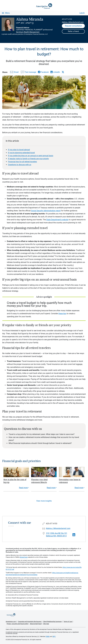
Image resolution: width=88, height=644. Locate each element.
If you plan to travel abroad (19, 150)
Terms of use (68, 622)
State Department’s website (57, 220)
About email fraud (36, 624)
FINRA (48, 637)
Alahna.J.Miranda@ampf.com (73, 22)
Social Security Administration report (46, 211)
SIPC (54, 637)
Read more (23, 488)
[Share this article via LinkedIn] (55, 72)
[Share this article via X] (63, 72)
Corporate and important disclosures (30, 622)
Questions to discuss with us (20, 165)
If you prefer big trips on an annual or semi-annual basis (31, 156)
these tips (62, 314)
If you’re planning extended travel (21, 153)
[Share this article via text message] (28, 73)
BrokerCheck (24, 557)
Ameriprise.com (11, 622)
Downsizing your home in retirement (70, 481)
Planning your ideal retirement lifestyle (39, 481)
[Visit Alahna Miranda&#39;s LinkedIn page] (74, 535)
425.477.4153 (67, 19)
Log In (82, 13)
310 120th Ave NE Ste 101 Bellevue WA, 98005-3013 (57, 535)
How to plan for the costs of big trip (15, 481)
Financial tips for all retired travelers (22, 162)
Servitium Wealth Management (28, 32)
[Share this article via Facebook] (43, 72)
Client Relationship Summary (52, 622)
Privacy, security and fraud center (17, 624)
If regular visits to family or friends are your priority (28, 159)
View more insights (44, 501)
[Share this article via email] (14, 73)
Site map (46, 624)
